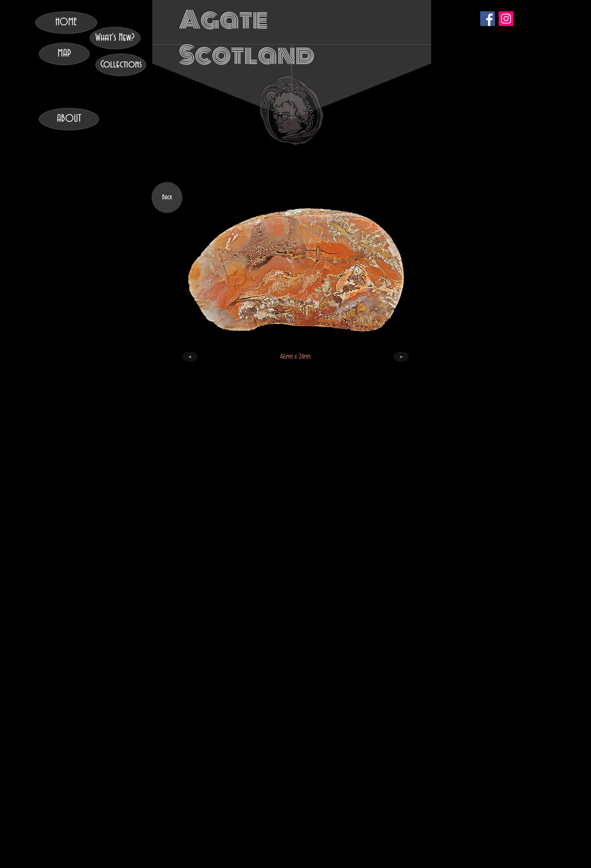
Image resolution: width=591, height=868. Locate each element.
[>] (401, 357)
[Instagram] (506, 19)
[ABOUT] (69, 119)
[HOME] (66, 23)
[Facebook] (488, 19)
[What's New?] (115, 38)
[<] (190, 357)
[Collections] (121, 65)
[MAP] (64, 54)
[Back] (167, 197)
